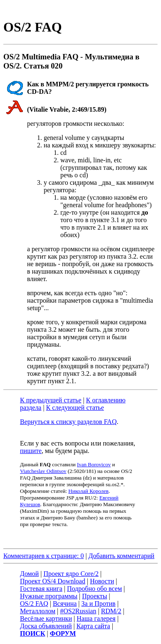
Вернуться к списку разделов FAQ (68, 422)
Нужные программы (49, 596)
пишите (31, 451)
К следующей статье (75, 408)
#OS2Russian (78, 611)
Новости (102, 581)
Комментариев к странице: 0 (43, 556)
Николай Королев (88, 491)
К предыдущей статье (51, 400)
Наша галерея (96, 618)
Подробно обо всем (94, 589)
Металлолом (38, 611)
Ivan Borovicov (94, 464)
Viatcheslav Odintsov (43, 471)
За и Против (99, 604)
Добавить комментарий (122, 556)
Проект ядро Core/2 (71, 574)
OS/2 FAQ (34, 604)
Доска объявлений (46, 626)
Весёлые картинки (46, 618)
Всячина (65, 604)
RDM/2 (111, 611)
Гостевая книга (41, 589)
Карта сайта (93, 626)
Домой (29, 574)
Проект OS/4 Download (53, 581)
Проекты (94, 596)
